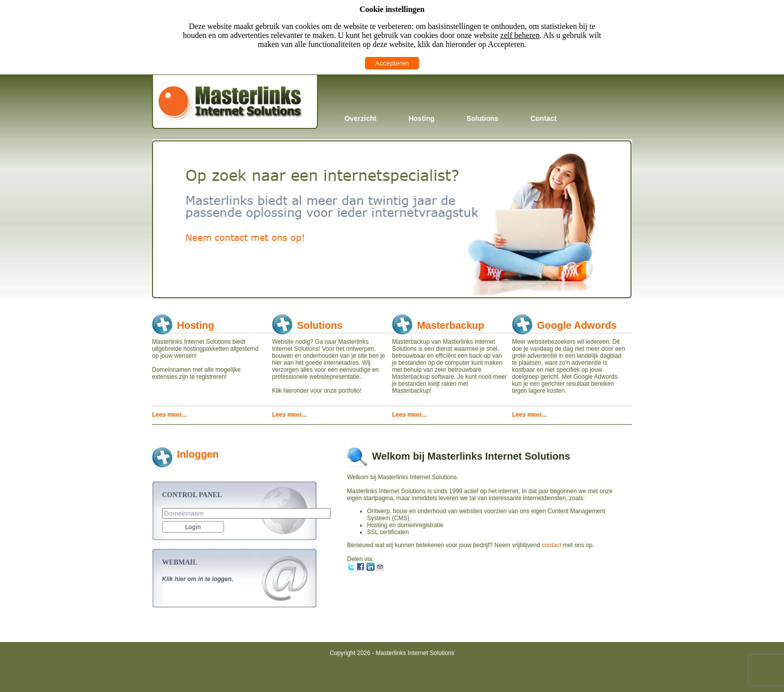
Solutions (482, 118)
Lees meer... (169, 415)
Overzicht (360, 118)
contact (552, 545)
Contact (543, 118)
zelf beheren (520, 35)
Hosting (421, 118)
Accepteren (392, 63)
